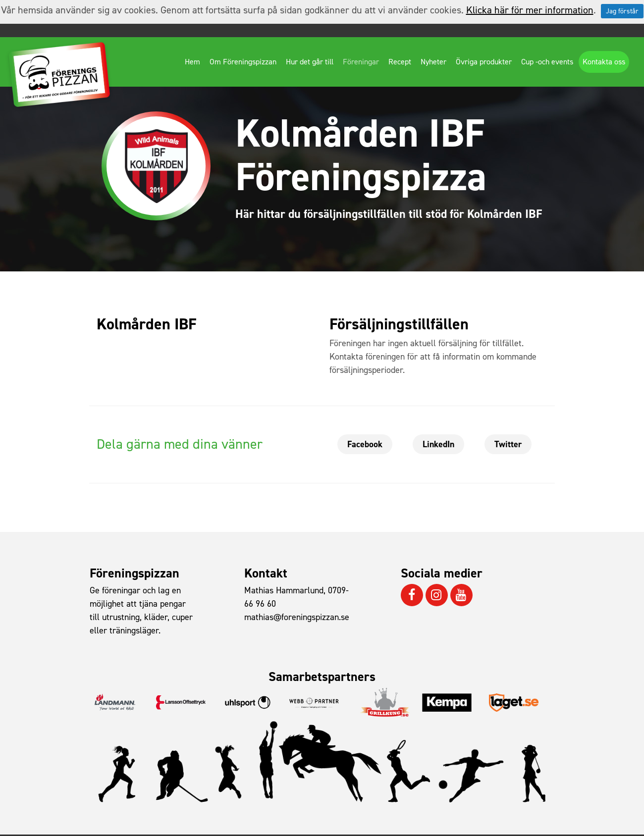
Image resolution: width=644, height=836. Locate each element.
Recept (400, 62)
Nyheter (433, 62)
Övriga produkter (484, 62)
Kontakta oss (604, 62)
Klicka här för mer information (530, 10)
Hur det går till (310, 62)
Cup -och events (547, 62)
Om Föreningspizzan (243, 62)
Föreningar (361, 62)
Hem (192, 62)
